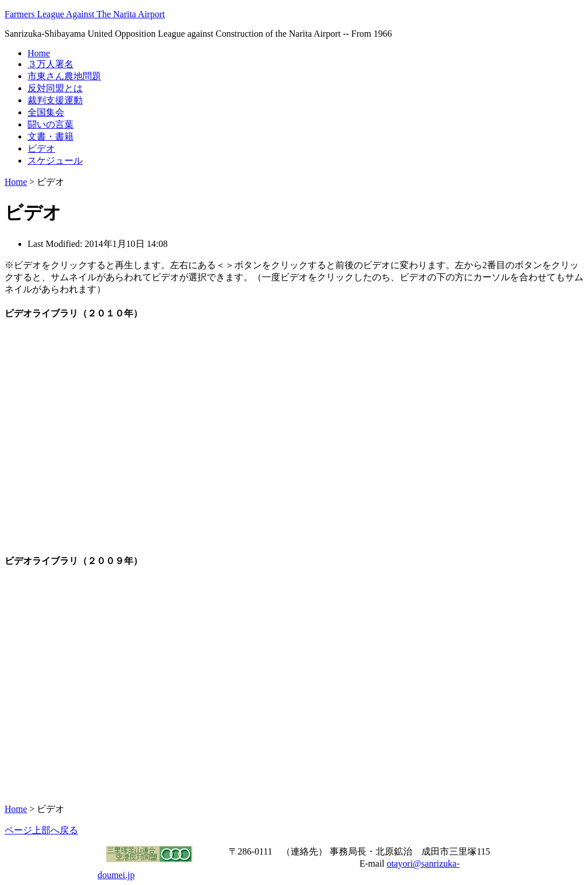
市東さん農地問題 (64, 76)
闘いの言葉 (51, 124)
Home (39, 53)
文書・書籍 (51, 136)
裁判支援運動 (55, 100)
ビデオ (41, 148)
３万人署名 (51, 64)
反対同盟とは (55, 88)
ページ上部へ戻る (41, 830)
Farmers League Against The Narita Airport (85, 14)
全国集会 (46, 112)
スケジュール (55, 161)
